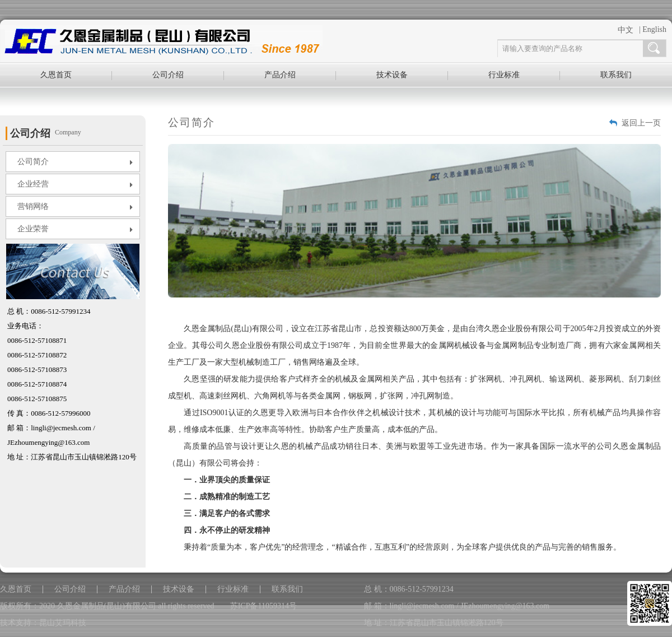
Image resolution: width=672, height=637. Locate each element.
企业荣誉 (75, 229)
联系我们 (616, 75)
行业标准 (504, 75)
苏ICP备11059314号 (263, 606)
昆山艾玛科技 (63, 623)
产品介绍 (280, 75)
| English (653, 29)
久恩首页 (56, 75)
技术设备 (392, 75)
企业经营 (75, 184)
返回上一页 (641, 123)
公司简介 (75, 162)
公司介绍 (168, 75)
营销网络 (75, 207)
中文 (626, 30)
